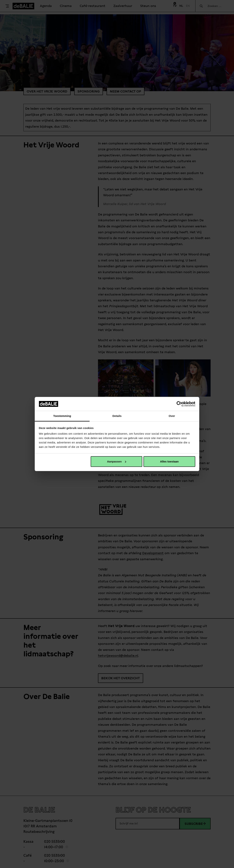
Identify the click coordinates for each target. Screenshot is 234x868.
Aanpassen (117, 461)
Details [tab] (117, 416)
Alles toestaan (169, 461)
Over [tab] (172, 416)
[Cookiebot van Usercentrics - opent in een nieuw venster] (179, 404)
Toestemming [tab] (62, 416)
